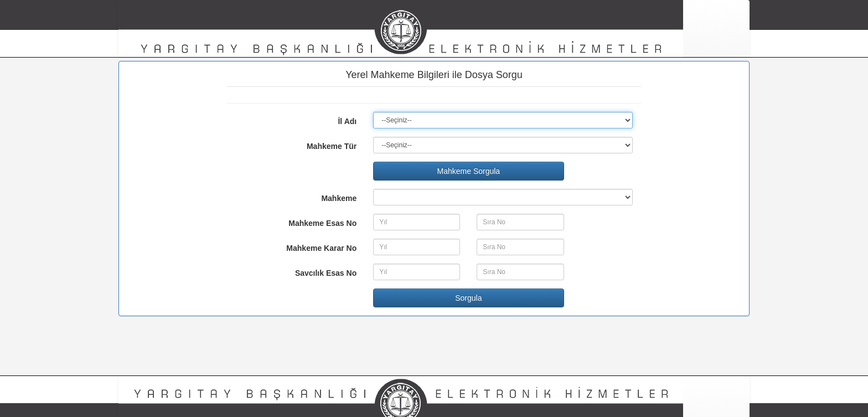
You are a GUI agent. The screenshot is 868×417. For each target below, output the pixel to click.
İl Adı (347, 121)
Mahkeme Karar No (321, 248)
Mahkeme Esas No (322, 223)
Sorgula (468, 298)
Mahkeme (339, 198)
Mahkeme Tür (332, 146)
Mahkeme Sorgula (469, 171)
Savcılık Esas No (326, 273)
